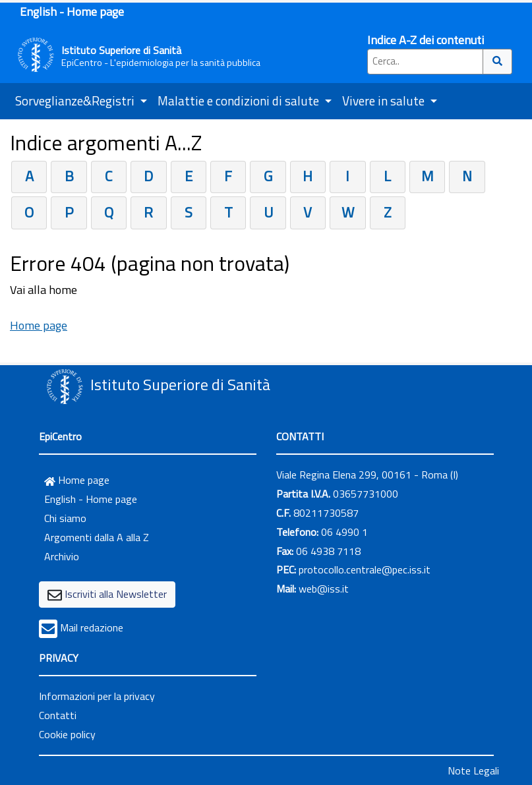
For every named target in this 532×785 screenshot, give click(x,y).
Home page (39, 325)
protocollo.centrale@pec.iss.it (365, 569)
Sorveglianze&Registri (76, 101)
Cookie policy (67, 734)
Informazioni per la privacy (97, 696)
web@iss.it (324, 589)
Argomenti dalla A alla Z (97, 537)
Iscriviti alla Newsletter (116, 594)
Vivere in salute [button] (385, 101)
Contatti (58, 715)
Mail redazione (92, 627)
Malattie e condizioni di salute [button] (240, 101)
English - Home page (72, 12)
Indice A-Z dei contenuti (426, 40)
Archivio (62, 556)
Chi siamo (65, 518)
